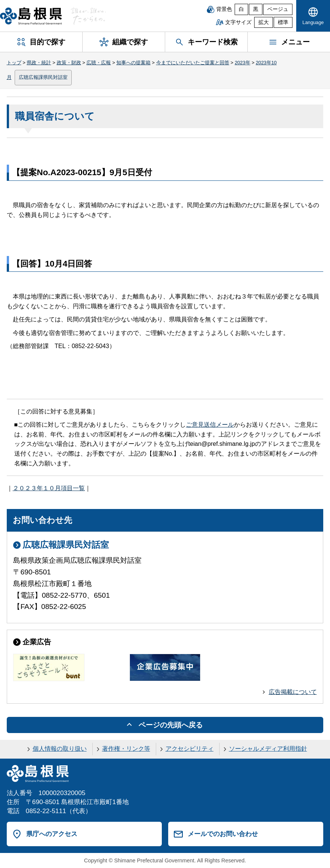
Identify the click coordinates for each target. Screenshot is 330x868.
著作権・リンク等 (126, 749)
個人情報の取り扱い (60, 749)
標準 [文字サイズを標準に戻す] (283, 22)
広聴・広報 (99, 63)
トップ (14, 63)
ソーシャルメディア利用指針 (268, 749)
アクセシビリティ (190, 749)
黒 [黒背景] (256, 9)
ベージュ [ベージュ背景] (278, 9)
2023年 (242, 63)
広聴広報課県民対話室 (43, 77)
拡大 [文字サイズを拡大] (264, 22)
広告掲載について (293, 692)
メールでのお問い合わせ (223, 834)
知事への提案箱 (133, 63)
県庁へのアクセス (52, 834)
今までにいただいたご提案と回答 (193, 63)
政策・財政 (69, 63)
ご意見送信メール (210, 425)
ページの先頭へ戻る (171, 725)
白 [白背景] (241, 9)
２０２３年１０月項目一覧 (49, 488)
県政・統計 (39, 63)
